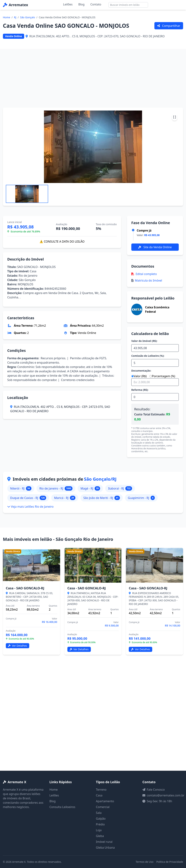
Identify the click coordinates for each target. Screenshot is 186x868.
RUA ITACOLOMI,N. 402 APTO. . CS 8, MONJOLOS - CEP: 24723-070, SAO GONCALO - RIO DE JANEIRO (60, 409)
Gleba (100, 836)
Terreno (101, 790)
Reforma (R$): (140, 390)
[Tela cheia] (175, 117)
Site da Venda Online (155, 247)
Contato (96, 4)
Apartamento (105, 801)
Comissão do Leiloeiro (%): (148, 356)
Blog (81, 4)
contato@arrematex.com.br (166, 795)
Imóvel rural (104, 842)
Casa (99, 795)
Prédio (100, 824)
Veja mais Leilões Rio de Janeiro (30, 507)
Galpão (101, 819)
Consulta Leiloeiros (62, 807)
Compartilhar (169, 26)
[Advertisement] (93, 76)
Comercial (103, 807)
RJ (15, 17)
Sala (99, 813)
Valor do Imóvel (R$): (144, 341)
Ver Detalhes (18, 646)
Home (7, 17)
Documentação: (141, 371)
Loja (99, 830)
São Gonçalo (28, 17)
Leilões (68, 4)
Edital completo (144, 274)
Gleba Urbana (105, 848)
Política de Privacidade (170, 862)
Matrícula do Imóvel (147, 280)
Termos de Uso (145, 862)
